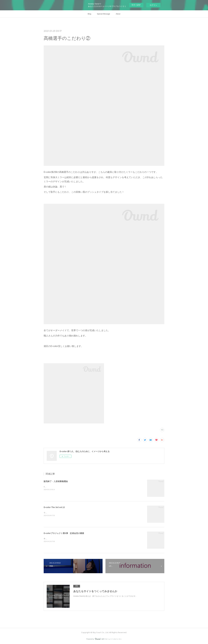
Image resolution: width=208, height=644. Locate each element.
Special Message (103, 14)
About (118, 14)
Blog (89, 14)
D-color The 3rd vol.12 (54, 507)
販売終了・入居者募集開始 (56, 481)
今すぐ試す (136, 5)
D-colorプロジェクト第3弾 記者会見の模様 (64, 533)
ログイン (153, 5)
